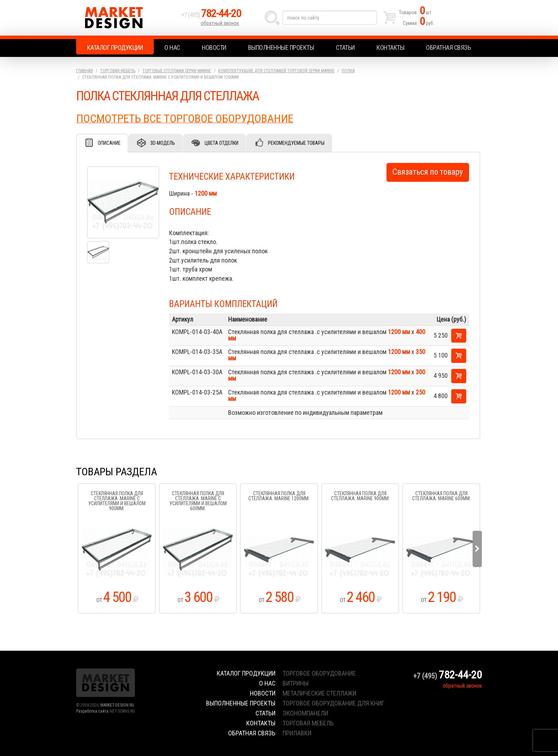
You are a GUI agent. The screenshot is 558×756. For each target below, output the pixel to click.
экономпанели (305, 713)
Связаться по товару (428, 172)
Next (477, 549)
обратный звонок (220, 23)
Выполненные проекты (281, 47)
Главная (85, 71)
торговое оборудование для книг (333, 703)
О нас (172, 47)
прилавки (297, 733)
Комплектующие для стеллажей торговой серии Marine (276, 71)
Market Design (127, 18)
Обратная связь (448, 47)
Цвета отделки (222, 143)
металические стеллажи (319, 693)
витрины (296, 683)
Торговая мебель (118, 71)
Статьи (345, 47)
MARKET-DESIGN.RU (117, 705)
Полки (348, 71)
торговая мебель (308, 723)
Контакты (390, 47)
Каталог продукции (115, 47)
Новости (214, 47)
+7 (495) (211, 15)
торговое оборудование (319, 673)
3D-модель (163, 143)
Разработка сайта (92, 711)
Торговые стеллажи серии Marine (177, 71)
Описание (109, 143)
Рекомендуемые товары (296, 143)
